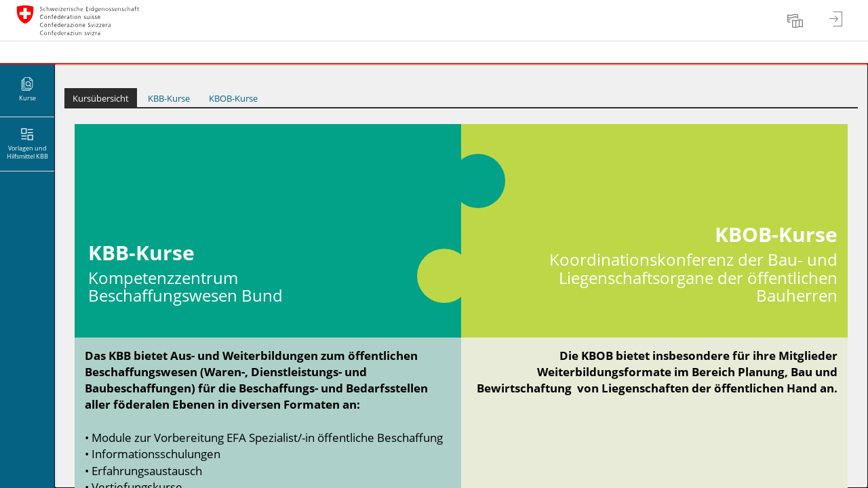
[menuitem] (797, 20)
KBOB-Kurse (233, 98)
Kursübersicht (101, 98)
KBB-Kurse (169, 98)
